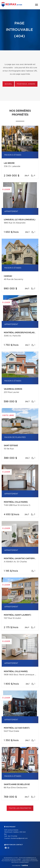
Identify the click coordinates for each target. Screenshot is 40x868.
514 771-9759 (12, 836)
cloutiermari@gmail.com (19, 838)
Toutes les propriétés (20, 808)
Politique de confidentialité (11, 861)
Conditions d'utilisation (30, 861)
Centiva (24, 865)
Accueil (8, 84)
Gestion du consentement (20, 862)
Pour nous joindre (26, 84)
